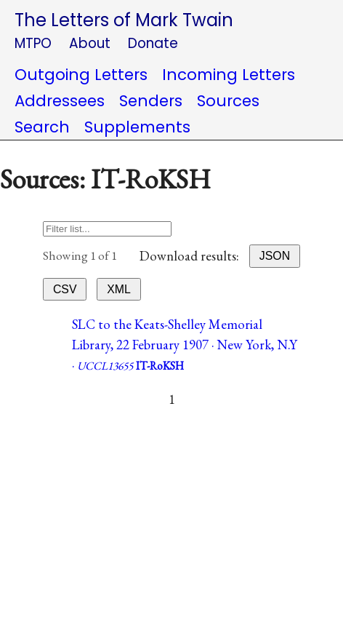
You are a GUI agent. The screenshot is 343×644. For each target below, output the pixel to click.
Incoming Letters (229, 75)
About (90, 43)
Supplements (137, 127)
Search (42, 127)
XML (119, 289)
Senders (151, 101)
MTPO (33, 43)
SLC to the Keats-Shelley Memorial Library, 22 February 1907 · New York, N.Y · (185, 345)
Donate (153, 43)
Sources (228, 101)
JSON (275, 256)
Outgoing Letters (81, 75)
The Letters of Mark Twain (124, 20)
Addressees (60, 101)
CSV (65, 289)
